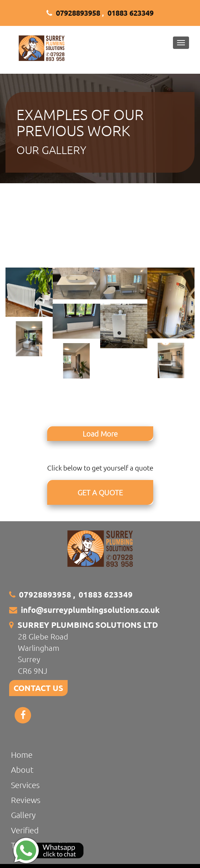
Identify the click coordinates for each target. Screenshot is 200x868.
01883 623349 (131, 13)
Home (22, 754)
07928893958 (78, 13)
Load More (100, 434)
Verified (25, 830)
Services (25, 785)
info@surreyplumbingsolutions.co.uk (90, 610)
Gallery (23, 815)
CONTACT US (38, 688)
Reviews (26, 800)
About (22, 769)
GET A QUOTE (100, 492)
